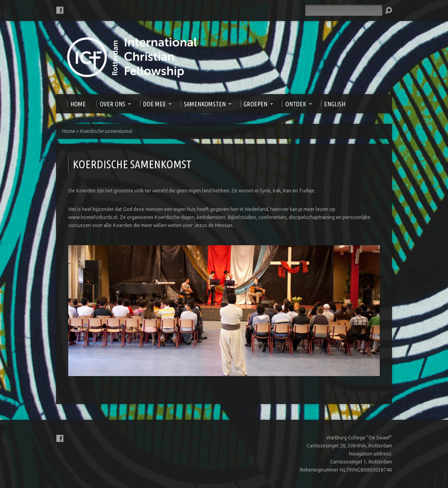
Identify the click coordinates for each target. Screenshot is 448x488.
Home (68, 131)
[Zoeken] (344, 10)
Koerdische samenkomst (106, 131)
